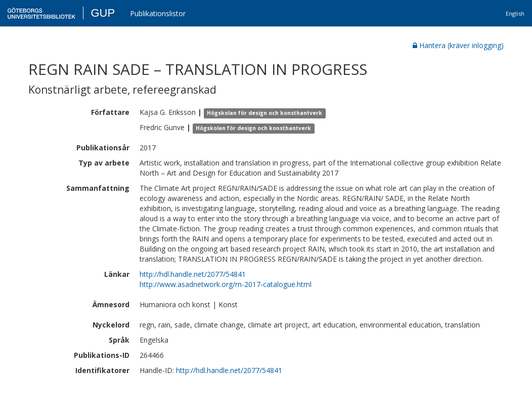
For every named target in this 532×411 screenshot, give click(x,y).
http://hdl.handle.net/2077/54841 (193, 274)
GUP (103, 13)
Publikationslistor (158, 13)
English (515, 13)
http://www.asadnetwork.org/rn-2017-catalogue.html (226, 284)
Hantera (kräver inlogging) (458, 45)
